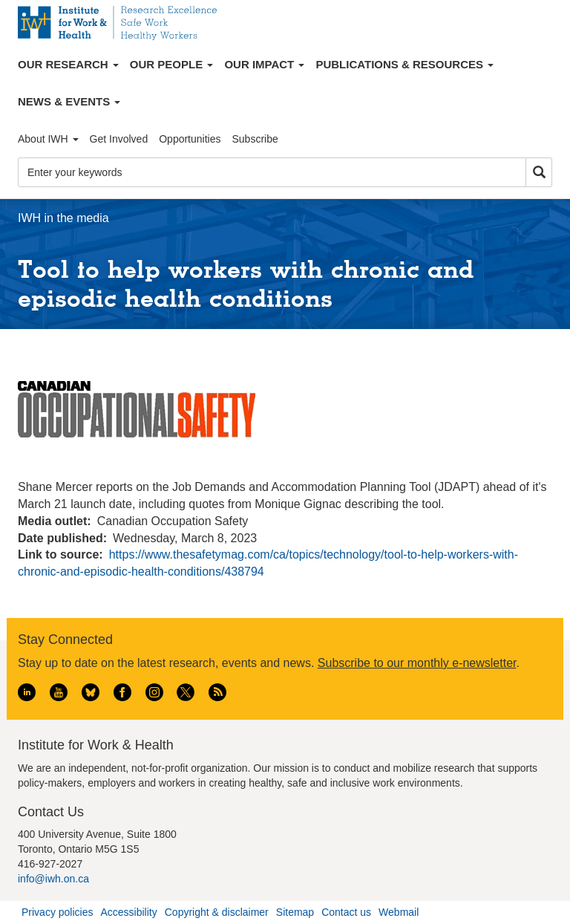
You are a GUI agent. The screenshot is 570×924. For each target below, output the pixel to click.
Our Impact (264, 64)
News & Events (69, 101)
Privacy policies (57, 912)
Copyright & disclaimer (217, 912)
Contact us (346, 912)
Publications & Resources (404, 64)
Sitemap (295, 912)
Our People (172, 64)
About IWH (48, 139)
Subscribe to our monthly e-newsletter (417, 663)
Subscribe (255, 139)
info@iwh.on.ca (53, 879)
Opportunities (190, 139)
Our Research (68, 64)
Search (539, 173)
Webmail (399, 912)
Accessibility (128, 912)
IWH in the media (63, 218)
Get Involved (119, 139)
